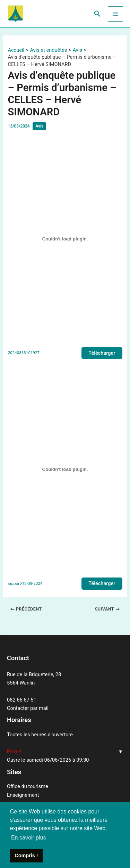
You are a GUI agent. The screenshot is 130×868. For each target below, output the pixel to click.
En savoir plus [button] (29, 838)
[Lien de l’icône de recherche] (97, 14)
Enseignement (23, 795)
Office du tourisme (28, 786)
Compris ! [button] (26, 855)
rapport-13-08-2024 (25, 583)
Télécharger (102, 353)
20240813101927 (24, 353)
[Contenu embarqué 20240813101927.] (65, 239)
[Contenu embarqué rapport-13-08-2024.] (65, 469)
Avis (39, 126)
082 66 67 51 (22, 700)
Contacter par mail (28, 708)
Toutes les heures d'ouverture (40, 735)
